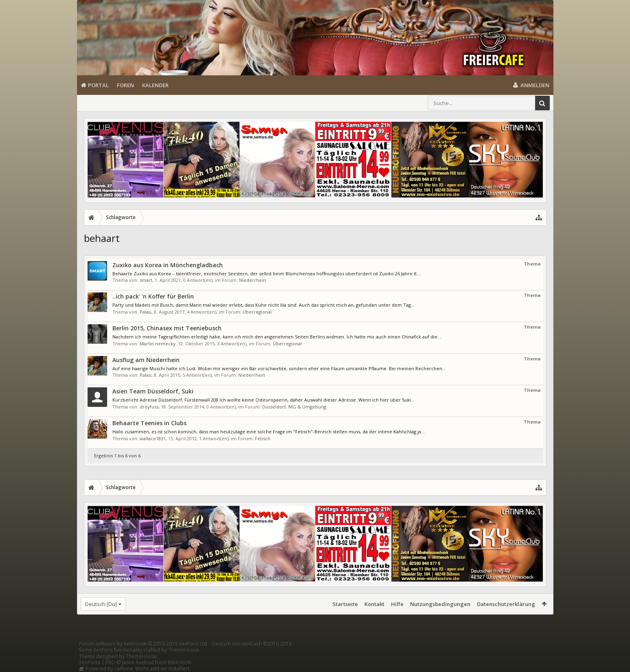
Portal (98, 85)
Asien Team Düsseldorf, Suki (153, 391)
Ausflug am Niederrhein (146, 360)
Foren (125, 85)
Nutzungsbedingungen (440, 604)
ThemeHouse (184, 650)
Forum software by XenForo (144, 644)
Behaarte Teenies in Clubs (149, 423)
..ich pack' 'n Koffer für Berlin (153, 296)
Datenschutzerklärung (506, 604)
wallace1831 (153, 438)
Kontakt (374, 604)
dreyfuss (149, 407)
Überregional (257, 312)
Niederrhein (252, 280)
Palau (146, 312)
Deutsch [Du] (101, 604)
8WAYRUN (180, 662)
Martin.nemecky (158, 344)
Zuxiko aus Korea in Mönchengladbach (168, 265)
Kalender (155, 85)
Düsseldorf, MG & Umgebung (294, 407)
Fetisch (263, 438)
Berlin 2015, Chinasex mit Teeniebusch (167, 328)
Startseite (345, 604)
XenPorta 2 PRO (97, 662)
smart (146, 280)
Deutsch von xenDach (252, 644)
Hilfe (397, 604)
